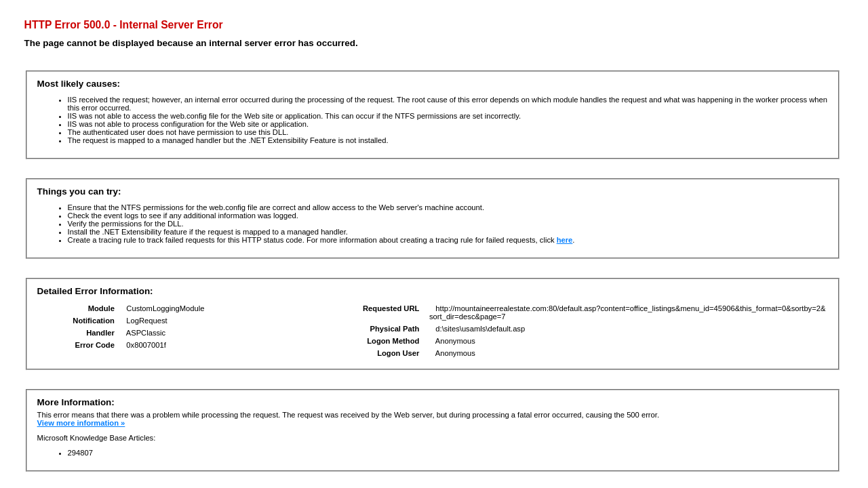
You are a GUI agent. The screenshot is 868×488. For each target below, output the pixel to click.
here (565, 240)
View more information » (81, 423)
